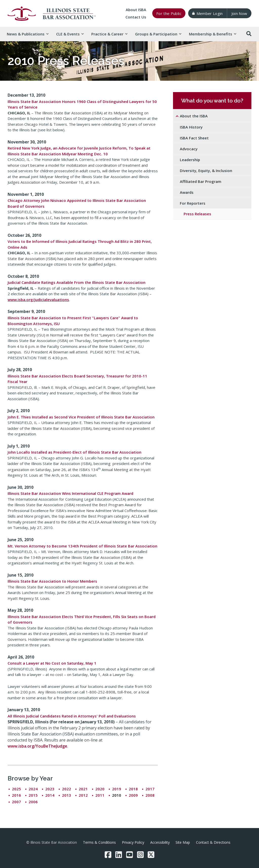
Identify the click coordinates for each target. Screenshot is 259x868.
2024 (33, 789)
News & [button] (28, 34)
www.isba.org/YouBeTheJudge (37, 746)
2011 (100, 795)
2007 (16, 802)
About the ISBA (194, 116)
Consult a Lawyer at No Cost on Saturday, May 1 (52, 663)
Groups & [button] (158, 34)
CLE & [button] (70, 34)
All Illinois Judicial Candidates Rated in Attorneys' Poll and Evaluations (72, 716)
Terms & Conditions (99, 842)
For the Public (169, 13)
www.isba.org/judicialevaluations (38, 300)
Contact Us (136, 17)
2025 (16, 789)
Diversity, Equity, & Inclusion (206, 171)
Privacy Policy (133, 842)
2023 (50, 789)
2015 (33, 795)
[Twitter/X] (151, 855)
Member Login (207, 13)
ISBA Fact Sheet (194, 138)
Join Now (239, 13)
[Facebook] (108, 855)
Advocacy (189, 149)
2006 (33, 802)
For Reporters (193, 203)
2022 (67, 789)
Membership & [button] (212, 34)
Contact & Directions (213, 842)
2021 (83, 789)
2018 (133, 789)
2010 (117, 795)
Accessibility (160, 842)
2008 (150, 795)
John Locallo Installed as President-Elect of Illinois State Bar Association (74, 452)
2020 (100, 789)
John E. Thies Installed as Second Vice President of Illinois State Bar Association (81, 417)
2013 (67, 795)
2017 (150, 789)
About (136, 10)
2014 (50, 795)
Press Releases (197, 214)
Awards (187, 192)
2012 (83, 795)
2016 (16, 795)
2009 (133, 795)
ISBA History (191, 127)
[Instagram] (140, 855)
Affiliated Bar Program (201, 181)
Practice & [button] (109, 34)
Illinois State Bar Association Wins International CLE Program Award (70, 493)
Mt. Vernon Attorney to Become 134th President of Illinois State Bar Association (82, 546)
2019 (117, 789)
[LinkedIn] (119, 855)
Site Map (183, 842)
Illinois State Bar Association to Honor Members (52, 581)
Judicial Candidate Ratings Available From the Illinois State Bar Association (77, 282)
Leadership (190, 160)
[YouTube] (129, 855)
